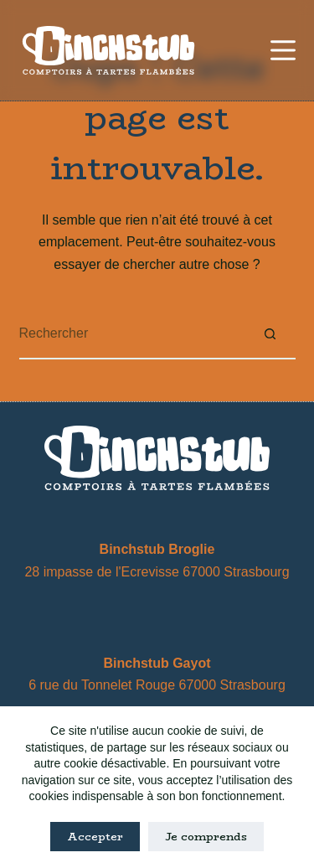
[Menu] (283, 50)
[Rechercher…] (132, 334)
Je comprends (206, 836)
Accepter (95, 836)
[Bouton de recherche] (270, 334)
